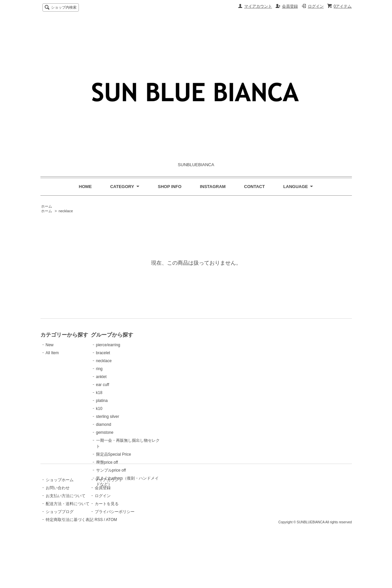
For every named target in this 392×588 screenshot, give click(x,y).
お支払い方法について (66, 535)
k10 (125, 409)
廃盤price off (133, 462)
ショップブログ (60, 551)
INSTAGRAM (213, 187)
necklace (66, 211)
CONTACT (255, 187)
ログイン (316, 6)
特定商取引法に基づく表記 (70, 559)
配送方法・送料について (68, 543)
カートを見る (134, 543)
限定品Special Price (140, 454)
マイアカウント (258, 6)
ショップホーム (60, 519)
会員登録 (290, 6)
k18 (125, 393)
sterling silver (134, 417)
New (50, 345)
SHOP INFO (169, 187)
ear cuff (129, 385)
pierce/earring (134, 345)
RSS (126, 559)
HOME (85, 187)
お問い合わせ (58, 527)
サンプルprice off (137, 470)
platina (128, 401)
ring (125, 369)
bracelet (129, 353)
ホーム (47, 206)
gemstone (131, 432)
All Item (52, 353)
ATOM (139, 559)
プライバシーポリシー (142, 551)
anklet (127, 377)
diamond (130, 425)
